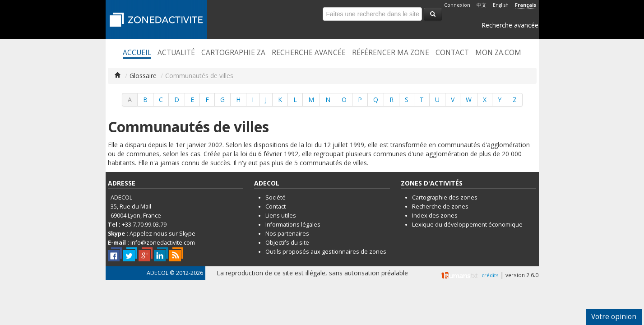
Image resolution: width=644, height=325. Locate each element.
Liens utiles (281, 216)
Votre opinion (614, 317)
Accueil (137, 53)
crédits (490, 275)
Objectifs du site (287, 243)
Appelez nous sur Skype (162, 234)
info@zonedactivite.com (163, 243)
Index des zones (435, 216)
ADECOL (158, 273)
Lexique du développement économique (467, 225)
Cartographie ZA (233, 53)
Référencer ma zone (391, 53)
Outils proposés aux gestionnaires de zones (326, 252)
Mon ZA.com (498, 53)
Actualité (176, 53)
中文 (482, 5)
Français (526, 5)
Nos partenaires (287, 234)
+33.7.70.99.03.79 (144, 225)
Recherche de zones (440, 207)
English (501, 5)
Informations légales (293, 225)
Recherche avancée (510, 25)
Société (276, 197)
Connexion (457, 5)
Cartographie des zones (445, 197)
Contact (452, 53)
